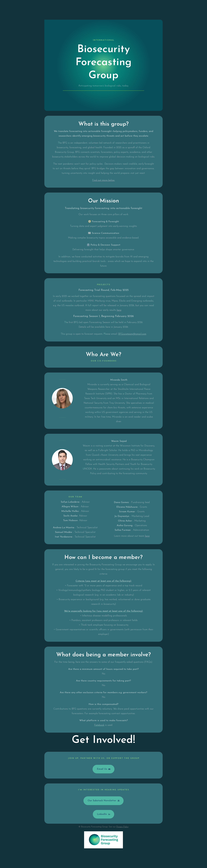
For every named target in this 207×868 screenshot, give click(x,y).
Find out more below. (104, 180)
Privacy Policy (122, 827)
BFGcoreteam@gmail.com (132, 334)
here (119, 310)
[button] (103, 769)
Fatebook (99, 725)
